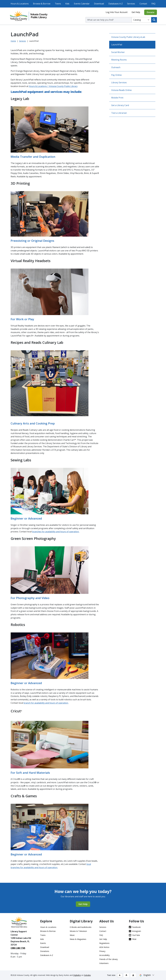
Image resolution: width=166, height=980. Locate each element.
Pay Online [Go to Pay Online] (116, 75)
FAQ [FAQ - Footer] (101, 935)
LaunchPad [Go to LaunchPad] (117, 45)
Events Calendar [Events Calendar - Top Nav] (82, 4)
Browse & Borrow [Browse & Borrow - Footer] (48, 931)
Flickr (133, 939)
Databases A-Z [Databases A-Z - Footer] (47, 955)
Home (13, 41)
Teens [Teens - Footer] (43, 935)
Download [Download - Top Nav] (99, 4)
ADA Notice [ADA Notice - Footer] (104, 947)
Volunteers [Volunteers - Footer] (104, 963)
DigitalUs (77, 975)
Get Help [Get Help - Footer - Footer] (103, 939)
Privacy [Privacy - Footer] (102, 951)
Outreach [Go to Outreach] (116, 67)
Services (23, 41)
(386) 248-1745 (18, 948)
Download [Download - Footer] (45, 947)
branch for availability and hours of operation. (46, 703)
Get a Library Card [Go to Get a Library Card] (120, 105)
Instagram (135, 931)
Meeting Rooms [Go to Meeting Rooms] (119, 60)
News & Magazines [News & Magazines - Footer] (78, 939)
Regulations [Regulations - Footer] (104, 943)
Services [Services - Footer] (103, 927)
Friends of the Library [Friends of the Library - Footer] (108, 959)
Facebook (135, 927)
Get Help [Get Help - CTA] (83, 904)
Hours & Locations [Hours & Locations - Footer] (48, 927)
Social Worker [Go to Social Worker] (118, 52)
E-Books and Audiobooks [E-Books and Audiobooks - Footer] (81, 927)
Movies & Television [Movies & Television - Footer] (78, 931)
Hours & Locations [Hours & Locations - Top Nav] (20, 4)
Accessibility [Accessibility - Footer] (104, 955)
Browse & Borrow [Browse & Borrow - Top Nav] (42, 4)
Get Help (136, 12)
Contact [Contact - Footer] (103, 931)
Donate (151, 12)
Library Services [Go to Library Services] (119, 82)
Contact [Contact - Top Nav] (143, 4)
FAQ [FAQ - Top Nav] (153, 4)
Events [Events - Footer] (43, 943)
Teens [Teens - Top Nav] (58, 4)
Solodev (87, 975)
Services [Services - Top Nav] (131, 4)
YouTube (134, 935)
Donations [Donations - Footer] (45, 951)
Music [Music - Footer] (72, 935)
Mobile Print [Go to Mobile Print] (117, 98)
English (147, 975)
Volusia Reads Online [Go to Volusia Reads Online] (121, 90)
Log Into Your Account (117, 12)
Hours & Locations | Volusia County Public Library (53, 86)
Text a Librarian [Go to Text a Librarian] (119, 113)
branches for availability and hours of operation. (56, 532)
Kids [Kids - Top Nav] (67, 4)
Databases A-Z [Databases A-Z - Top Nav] (116, 4)
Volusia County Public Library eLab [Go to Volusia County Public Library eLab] (128, 37)
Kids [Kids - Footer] (42, 939)
